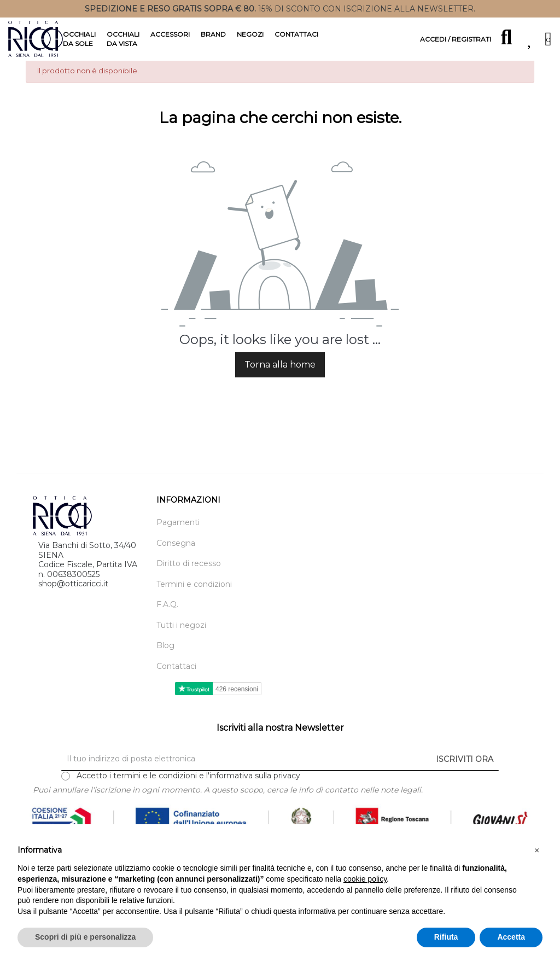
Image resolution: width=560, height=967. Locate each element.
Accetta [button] (511, 937)
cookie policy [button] (365, 879)
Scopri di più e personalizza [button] (85, 937)
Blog (165, 664)
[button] (537, 851)
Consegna (176, 561)
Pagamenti (178, 541)
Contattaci (176, 684)
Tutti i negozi (181, 643)
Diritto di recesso (189, 582)
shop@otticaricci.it (73, 601)
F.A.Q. (167, 623)
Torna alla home (280, 382)
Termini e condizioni (194, 602)
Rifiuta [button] (446, 937)
